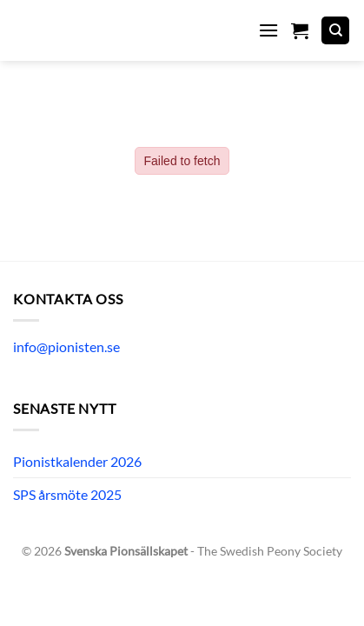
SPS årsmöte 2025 (67, 494)
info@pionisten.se (66, 346)
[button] (268, 30)
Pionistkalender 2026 (77, 461)
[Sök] (335, 31)
